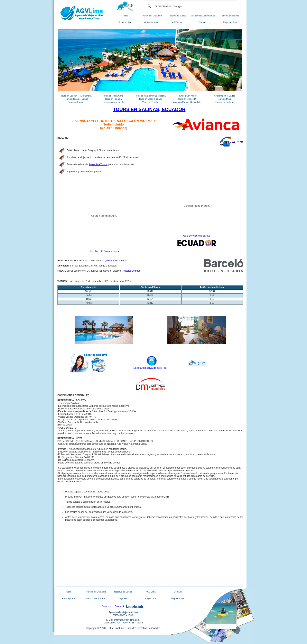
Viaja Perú (123, 598)
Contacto (203, 22)
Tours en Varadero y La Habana (150, 96)
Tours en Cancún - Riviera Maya (76, 96)
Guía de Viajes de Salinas (197, 236)
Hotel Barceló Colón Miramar (104, 251)
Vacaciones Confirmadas (203, 16)
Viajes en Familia (150, 102)
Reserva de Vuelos (177, 16)
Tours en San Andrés (188, 96)
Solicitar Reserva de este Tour (150, 368)
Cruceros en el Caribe (225, 96)
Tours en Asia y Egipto (113, 102)
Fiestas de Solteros (225, 102)
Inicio (126, 16)
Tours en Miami (225, 99)
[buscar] (190, 6)
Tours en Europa (76, 102)
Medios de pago (132, 271)
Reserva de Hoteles (230, 16)
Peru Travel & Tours (96, 598)
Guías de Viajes (152, 22)
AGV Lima (177, 22)
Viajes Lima (151, 598)
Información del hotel (117, 261)
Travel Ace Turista (98, 164)
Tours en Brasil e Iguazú (150, 99)
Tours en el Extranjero (152, 16)
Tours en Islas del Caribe (76, 99)
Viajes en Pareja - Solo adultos (188, 102)
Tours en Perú (125, 22)
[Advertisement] (104, 557)
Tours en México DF (188, 99)
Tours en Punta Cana (113, 96)
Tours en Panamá (113, 99)
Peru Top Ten (68, 598)
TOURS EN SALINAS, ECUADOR (149, 109)
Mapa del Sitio (230, 22)
